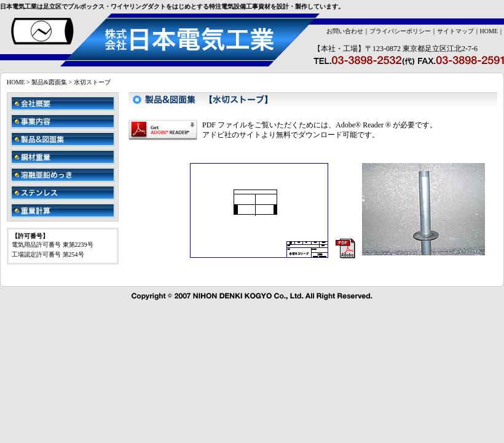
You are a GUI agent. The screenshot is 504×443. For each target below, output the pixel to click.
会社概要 (63, 103)
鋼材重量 (63, 157)
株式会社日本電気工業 (154, 40)
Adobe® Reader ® (363, 125)
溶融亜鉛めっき (63, 175)
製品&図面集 (49, 82)
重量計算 (63, 210)
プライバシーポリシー (400, 31)
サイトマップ (455, 31)
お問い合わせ (345, 31)
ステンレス (63, 193)
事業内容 (63, 121)
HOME (489, 31)
